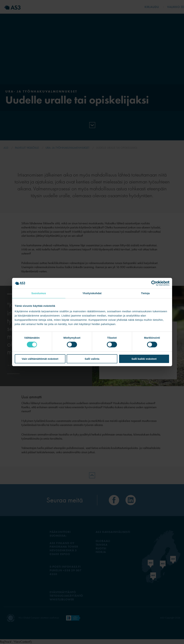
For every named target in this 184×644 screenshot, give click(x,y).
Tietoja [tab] (145, 293)
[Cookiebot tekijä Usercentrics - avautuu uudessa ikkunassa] (154, 283)
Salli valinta (92, 359)
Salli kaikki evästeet (144, 359)
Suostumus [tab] (39, 293)
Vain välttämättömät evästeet (40, 359)
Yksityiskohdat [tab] (92, 293)
